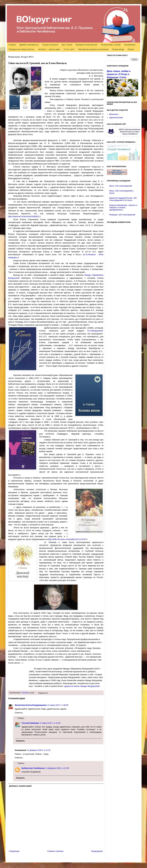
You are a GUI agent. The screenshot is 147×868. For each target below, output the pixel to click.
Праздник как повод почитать (22, 49)
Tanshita (25, 693)
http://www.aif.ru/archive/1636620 (24, 216)
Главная (12, 45)
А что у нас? (69, 49)
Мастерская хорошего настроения (93, 49)
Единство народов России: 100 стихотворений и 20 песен (123, 199)
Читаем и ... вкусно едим (49, 49)
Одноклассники (116, 118)
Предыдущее (97, 851)
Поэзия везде (118, 49)
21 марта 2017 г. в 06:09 (58, 705)
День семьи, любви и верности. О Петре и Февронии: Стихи (119, 74)
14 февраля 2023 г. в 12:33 (39, 750)
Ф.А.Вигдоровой (95, 331)
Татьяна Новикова (30, 723)
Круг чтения (67, 45)
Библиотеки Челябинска (33, 768)
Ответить (19, 713)
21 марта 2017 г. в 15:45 (50, 723)
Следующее (14, 851)
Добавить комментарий (20, 786)
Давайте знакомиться (29, 45)
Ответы (21, 718)
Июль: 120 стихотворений (121, 186)
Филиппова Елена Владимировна (31, 705)
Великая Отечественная (86, 45)
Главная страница (55, 851)
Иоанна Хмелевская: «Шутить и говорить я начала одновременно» (123, 207)
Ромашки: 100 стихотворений (122, 215)
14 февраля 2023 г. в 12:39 (57, 768)
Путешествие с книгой (111, 45)
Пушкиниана (130, 45)
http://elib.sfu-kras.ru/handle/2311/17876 (67, 539)
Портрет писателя (50, 45)
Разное (131, 49)
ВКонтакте (114, 114)
